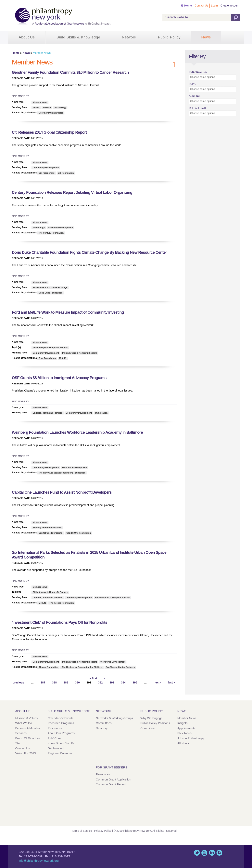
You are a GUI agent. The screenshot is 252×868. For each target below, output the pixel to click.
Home (188, 6)
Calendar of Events (61, 718)
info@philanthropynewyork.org (39, 861)
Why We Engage (151, 718)
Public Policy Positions (155, 723)
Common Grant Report (111, 784)
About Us (27, 37)
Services (21, 733)
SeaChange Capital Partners (120, 667)
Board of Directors (28, 738)
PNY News (184, 733)
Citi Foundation (66, 173)
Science (47, 107)
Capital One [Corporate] (51, 533)
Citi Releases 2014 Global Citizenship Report (49, 132)
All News (183, 743)
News (206, 37)
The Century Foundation (51, 233)
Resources (55, 728)
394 (123, 682)
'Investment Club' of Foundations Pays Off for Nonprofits (60, 622)
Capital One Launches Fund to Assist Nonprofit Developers (62, 492)
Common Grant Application (113, 779)
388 (54, 682)
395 (135, 682)
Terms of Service (82, 831)
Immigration (101, 413)
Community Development (46, 168)
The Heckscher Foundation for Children (82, 667)
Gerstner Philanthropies (51, 113)
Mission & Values (27, 718)
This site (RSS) (219, 853)
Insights (183, 723)
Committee (148, 728)
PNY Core (54, 738)
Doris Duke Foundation (50, 293)
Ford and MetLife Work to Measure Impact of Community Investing (68, 312)
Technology (60, 107)
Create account (230, 6)
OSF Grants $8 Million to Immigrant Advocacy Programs (59, 378)
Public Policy (169, 37)
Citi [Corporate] (47, 173)
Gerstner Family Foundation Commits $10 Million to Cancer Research (70, 72)
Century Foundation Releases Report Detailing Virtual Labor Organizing (72, 192)
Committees (104, 723)
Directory (102, 728)
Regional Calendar (60, 753)
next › (157, 682)
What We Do (24, 723)
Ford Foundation (47, 358)
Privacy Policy (103, 831)
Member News (40, 102)
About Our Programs (61, 733)
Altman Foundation (48, 667)
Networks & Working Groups (114, 718)
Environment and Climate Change (50, 287)
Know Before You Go (61, 743)
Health (36, 107)
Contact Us (202, 6)
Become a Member (28, 728)
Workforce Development (60, 227)
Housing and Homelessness (47, 528)
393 (112, 682)
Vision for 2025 (26, 753)
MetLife (63, 358)
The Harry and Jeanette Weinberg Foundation (62, 473)
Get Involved (56, 748)
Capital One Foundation (79, 533)
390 (77, 682)
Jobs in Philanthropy (191, 738)
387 (43, 682)
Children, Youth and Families (48, 413)
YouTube (204, 853)
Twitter (197, 853)
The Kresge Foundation (62, 603)
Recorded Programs (61, 723)
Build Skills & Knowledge (78, 37)
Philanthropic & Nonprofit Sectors (50, 348)
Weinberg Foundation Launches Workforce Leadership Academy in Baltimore (77, 432)
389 (66, 682)
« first (93, 678)
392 (100, 682)
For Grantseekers (112, 767)
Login (214, 6)
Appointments (186, 728)
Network (129, 37)
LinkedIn (212, 853)
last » (171, 682)
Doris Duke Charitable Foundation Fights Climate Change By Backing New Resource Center (89, 252)
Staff (18, 743)
